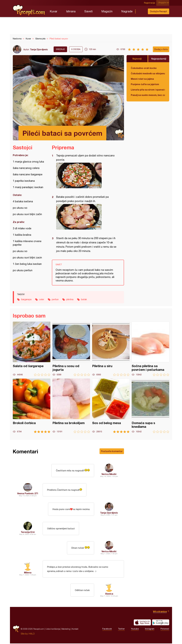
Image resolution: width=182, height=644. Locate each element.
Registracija (150, 3)
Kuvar (54, 11)
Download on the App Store (142, 623)
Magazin (107, 11)
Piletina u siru (111, 349)
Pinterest (165, 630)
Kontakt (75, 629)
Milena (28, 573)
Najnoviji (137, 59)
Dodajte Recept (159, 11)
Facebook (107, 630)
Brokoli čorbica (32, 406)
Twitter (121, 630)
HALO (32, 634)
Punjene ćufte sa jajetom (145, 84)
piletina (70, 299)
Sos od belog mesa (111, 406)
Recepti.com (29, 10)
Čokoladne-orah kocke (144, 68)
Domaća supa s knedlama (150, 406)
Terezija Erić (28, 532)
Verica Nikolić (109, 474)
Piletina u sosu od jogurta (71, 349)
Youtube (135, 630)
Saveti (88, 11)
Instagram (150, 630)
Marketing (66, 629)
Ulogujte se (164, 3)
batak (84, 299)
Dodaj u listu (161, 49)
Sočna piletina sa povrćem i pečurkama (150, 349)
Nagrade (127, 11)
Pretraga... (141, 11)
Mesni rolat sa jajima (142, 79)
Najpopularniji (159, 59)
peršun (55, 299)
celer (42, 299)
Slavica (109, 594)
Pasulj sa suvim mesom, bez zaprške (148, 95)
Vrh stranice (160, 612)
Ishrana (71, 11)
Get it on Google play (161, 623)
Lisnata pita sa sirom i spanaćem (148, 90)
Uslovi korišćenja (53, 629)
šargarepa (26, 299)
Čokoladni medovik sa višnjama (148, 73)
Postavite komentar (112, 451)
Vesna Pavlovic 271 (28, 493)
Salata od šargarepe (32, 349)
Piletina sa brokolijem (71, 406)
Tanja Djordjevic (39, 49)
